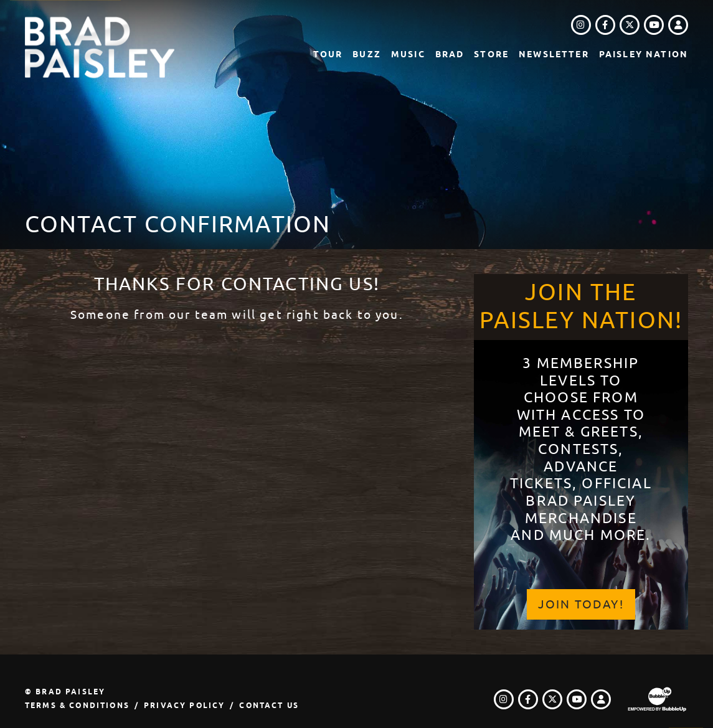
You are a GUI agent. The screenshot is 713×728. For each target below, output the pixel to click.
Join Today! (581, 604)
